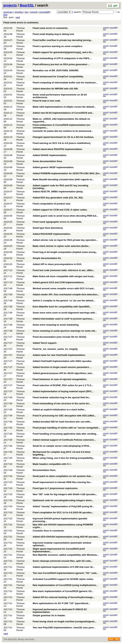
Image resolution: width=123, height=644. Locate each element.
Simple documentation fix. (47, 258)
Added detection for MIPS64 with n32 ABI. (55, 89)
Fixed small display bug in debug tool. (54, 34)
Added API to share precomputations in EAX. (57, 264)
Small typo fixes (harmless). (48, 228)
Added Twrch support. (45, 343)
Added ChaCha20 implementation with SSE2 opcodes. (62, 361)
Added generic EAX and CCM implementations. (58, 282)
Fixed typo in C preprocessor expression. (55, 488)
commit (34, 12)
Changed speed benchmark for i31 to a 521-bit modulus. (63, 137)
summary (8, 12)
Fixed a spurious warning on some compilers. (58, 46)
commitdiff (44, 12)
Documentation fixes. (44, 470)
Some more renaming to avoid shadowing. (56, 325)
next (18, 17)
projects (10, 5)
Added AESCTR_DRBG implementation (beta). (58, 192)
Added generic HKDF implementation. (53, 167)
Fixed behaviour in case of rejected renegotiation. (60, 379)
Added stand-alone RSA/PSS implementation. (58, 149)
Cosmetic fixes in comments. (49, 531)
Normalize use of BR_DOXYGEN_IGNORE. (56, 70)
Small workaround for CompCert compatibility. (58, 76)
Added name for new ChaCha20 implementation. (59, 355)
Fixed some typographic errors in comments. (57, 222)
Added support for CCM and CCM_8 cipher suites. (60, 210)
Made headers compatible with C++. (52, 464)
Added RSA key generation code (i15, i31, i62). (58, 198)
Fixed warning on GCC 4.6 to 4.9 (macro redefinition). (62, 143)
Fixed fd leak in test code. (47, 101)
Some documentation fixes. (48, 161)
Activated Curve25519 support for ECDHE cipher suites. (63, 579)
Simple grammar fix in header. (49, 615)
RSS (117, 639)
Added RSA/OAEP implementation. (52, 234)
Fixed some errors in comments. (21, 23)
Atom (111, 639)
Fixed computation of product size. (52, 204)
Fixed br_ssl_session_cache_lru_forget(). (55, 349)
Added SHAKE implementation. (50, 155)
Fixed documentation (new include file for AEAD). (60, 337)
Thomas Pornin (20, 29)
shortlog (19, 12)
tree (5, 15)
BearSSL (27, 5)
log (26, 12)
